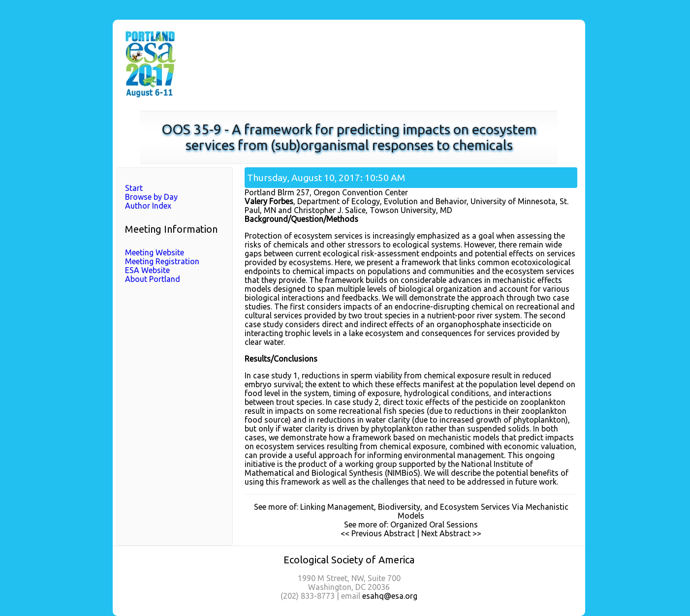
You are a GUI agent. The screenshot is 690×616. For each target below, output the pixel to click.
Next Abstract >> (451, 533)
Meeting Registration (162, 261)
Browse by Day (151, 197)
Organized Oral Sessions (434, 524)
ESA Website (147, 270)
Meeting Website (155, 252)
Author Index (148, 206)
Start (134, 188)
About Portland (153, 279)
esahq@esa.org (390, 596)
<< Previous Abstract (378, 533)
